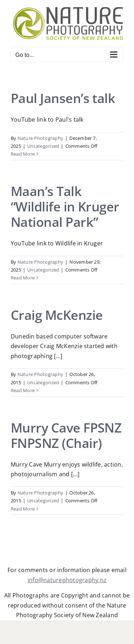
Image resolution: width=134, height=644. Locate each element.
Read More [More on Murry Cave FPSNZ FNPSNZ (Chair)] (23, 509)
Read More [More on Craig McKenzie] (23, 390)
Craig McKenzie (57, 315)
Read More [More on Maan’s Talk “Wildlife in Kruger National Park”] (23, 278)
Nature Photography (40, 138)
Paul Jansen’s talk (63, 98)
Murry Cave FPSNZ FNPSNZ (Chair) (66, 435)
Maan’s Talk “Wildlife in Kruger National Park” (65, 207)
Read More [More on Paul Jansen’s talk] (23, 154)
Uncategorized (43, 146)
